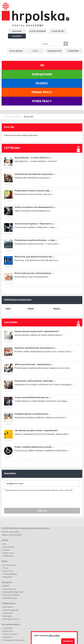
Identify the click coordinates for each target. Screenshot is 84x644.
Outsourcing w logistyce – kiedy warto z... (34, 224)
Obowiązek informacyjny (14, 640)
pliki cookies (54, 635)
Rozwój (42, 83)
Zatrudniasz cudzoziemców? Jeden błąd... (34, 381)
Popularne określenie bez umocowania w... (35, 348)
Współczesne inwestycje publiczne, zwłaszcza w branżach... (40, 418)
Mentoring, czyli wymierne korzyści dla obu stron (36, 260)
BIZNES (6, 586)
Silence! (5, 535)
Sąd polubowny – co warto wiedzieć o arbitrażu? (36, 161)
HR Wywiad (8, 613)
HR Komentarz (9, 589)
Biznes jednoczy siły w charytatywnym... (34, 273)
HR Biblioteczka (10, 598)
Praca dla (58, 31)
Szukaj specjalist (10, 574)
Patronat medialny (11, 595)
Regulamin (8, 637)
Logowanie (17, 31)
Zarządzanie (42, 74)
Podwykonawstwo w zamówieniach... (32, 414)
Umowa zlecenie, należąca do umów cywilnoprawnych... (39, 335)
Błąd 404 (28, 117)
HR (42, 65)
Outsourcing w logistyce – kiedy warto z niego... (35, 227)
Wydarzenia (54, 51)
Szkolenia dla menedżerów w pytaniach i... (35, 174)
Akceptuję (68, 641)
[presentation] (28, 499)
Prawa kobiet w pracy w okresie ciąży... (33, 191)
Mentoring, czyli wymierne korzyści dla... (34, 257)
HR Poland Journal (11, 619)
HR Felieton (8, 607)
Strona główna (16, 51)
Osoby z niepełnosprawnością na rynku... (34, 447)
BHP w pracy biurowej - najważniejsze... (33, 364)
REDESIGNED (16, 535)
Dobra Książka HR (11, 610)
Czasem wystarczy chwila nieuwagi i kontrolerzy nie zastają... (41, 401)
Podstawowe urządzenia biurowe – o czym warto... (37, 244)
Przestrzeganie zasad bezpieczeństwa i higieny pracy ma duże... (43, 368)
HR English (8, 616)
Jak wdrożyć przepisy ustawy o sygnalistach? (36, 430)
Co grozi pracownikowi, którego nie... (32, 397)
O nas (35, 51)
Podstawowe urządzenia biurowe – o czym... (35, 240)
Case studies (11, 322)
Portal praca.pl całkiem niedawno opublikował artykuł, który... (42, 451)
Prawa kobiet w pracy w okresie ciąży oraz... (34, 194)
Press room (8, 571)
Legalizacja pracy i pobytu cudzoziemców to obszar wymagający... (44, 384)
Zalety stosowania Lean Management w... (35, 207)
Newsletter (17, 36)
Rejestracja (8, 631)
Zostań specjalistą (37, 31)
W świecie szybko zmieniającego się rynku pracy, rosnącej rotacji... (43, 351)
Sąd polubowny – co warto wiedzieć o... (33, 158)
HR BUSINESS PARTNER (13, 592)
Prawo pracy (42, 92)
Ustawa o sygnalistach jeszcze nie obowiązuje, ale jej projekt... (42, 434)
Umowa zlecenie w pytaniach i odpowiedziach (36, 331)
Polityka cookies (10, 634)
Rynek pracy (42, 101)
